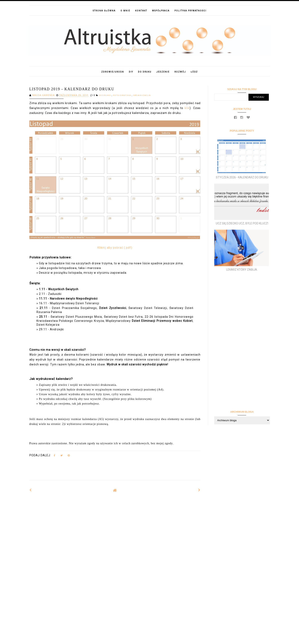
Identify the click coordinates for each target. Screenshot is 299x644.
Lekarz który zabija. (242, 270)
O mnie (125, 11)
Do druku (145, 72)
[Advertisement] (115, 529)
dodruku (105, 95)
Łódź (194, 72)
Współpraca (161, 11)
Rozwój (180, 72)
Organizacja (142, 95)
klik (187, 108)
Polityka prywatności (190, 11)
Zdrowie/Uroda (113, 72)
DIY (131, 72)
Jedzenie (163, 72)
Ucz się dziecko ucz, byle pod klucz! (242, 223)
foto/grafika (122, 95)
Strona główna (104, 11)
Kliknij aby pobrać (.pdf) (115, 248)
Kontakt (141, 11)
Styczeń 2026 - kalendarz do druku (242, 177)
